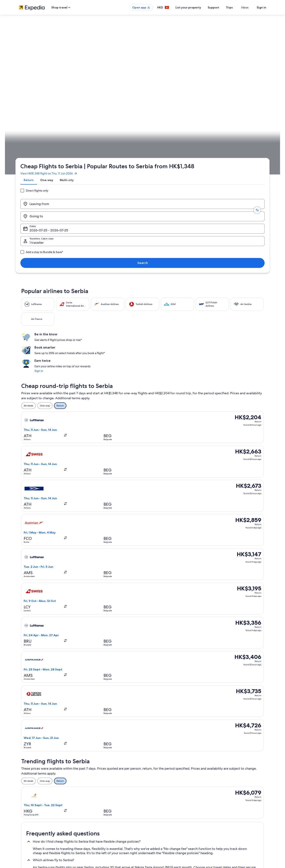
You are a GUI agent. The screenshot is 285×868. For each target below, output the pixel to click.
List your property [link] (29, 800)
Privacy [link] (151, 787)
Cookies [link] (151, 793)
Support (221, 7)
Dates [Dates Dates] (158, 83)
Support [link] (215, 787)
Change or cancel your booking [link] (228, 793)
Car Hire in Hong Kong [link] (95, 820)
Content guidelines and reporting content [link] (170, 820)
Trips (237, 7)
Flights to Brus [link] (39, 661)
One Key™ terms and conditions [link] (164, 807)
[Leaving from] (53, 81)
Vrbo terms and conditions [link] (162, 813)
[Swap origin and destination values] (83, 81)
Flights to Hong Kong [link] (94, 813)
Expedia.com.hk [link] (30, 129)
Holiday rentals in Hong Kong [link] (99, 800)
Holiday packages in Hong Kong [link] (101, 807)
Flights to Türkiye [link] (41, 674)
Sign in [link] (205, 184)
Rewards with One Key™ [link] (96, 826)
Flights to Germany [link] (156, 674)
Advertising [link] (25, 813)
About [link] (22, 787)
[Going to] (114, 81)
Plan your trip (256, 129)
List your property (196, 7)
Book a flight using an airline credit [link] (230, 807)
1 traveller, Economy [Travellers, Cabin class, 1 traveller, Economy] (208, 83)
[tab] (32, 67)
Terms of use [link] (154, 800)
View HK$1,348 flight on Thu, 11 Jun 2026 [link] (52, 57)
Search (253, 81)
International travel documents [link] (228, 813)
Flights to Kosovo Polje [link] (158, 653)
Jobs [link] (21, 793)
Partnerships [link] (26, 807)
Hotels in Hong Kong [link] (94, 793)
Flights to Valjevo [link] (154, 661)
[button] (142, 590)
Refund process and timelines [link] (227, 800)
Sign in (261, 7)
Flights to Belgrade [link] (42, 653)
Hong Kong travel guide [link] (96, 787)
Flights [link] (47, 129)
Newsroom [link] (25, 820)
